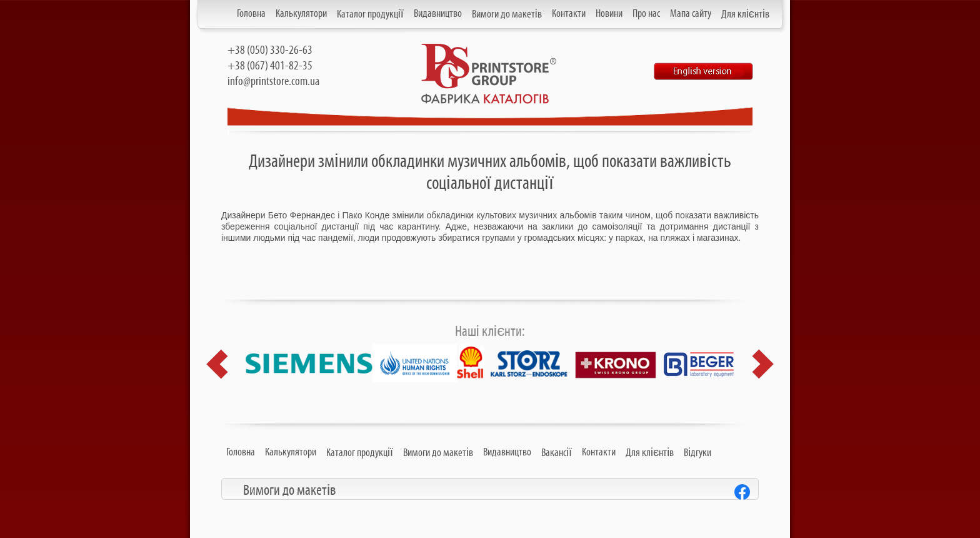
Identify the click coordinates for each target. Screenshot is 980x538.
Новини (609, 14)
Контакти (569, 14)
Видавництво (438, 14)
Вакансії (557, 453)
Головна (251, 14)
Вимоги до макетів (507, 14)
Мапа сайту (691, 14)
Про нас (646, 14)
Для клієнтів (745, 14)
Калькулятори (301, 14)
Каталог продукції (370, 14)
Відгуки (697, 453)
